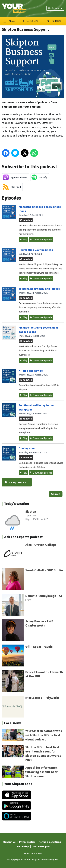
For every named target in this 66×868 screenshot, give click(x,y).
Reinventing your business (36, 250)
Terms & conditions (50, 842)
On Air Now (55, 8)
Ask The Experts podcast (23, 537)
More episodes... (17, 482)
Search (56, 494)
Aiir (56, 860)
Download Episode (43, 240)
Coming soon (27, 448)
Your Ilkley (23, 847)
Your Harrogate (41, 847)
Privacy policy (27, 842)
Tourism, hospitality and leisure (39, 289)
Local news (13, 723)
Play (25, 240)
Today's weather (17, 504)
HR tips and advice (31, 371)
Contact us (9, 842)
